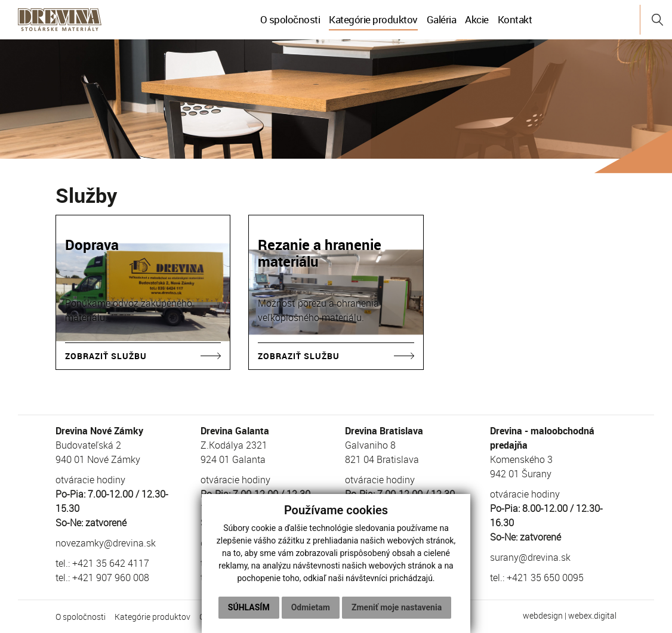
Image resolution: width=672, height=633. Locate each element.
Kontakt (515, 19)
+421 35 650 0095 (545, 578)
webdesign (543, 615)
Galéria (442, 19)
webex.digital (592, 615)
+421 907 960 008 (111, 578)
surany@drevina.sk (530, 557)
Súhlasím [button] (249, 607)
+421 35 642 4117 (111, 563)
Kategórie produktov (373, 19)
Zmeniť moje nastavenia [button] (397, 607)
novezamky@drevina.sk (106, 543)
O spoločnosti (290, 19)
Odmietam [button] (311, 607)
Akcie (477, 19)
